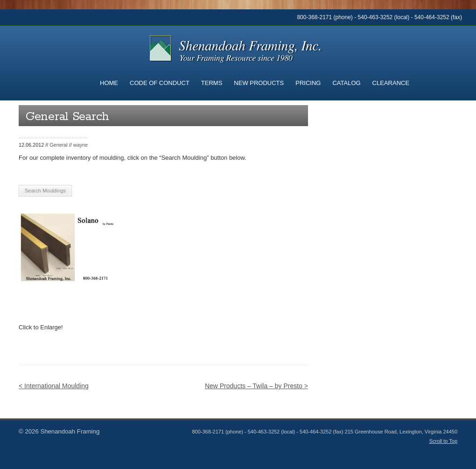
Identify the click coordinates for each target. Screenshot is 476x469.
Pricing (308, 83)
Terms (212, 83)
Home (109, 83)
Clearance (391, 83)
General (59, 145)
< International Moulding (54, 386)
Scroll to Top (443, 441)
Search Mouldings (45, 191)
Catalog (346, 83)
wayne (80, 145)
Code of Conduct (160, 83)
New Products (259, 83)
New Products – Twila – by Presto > (256, 386)
